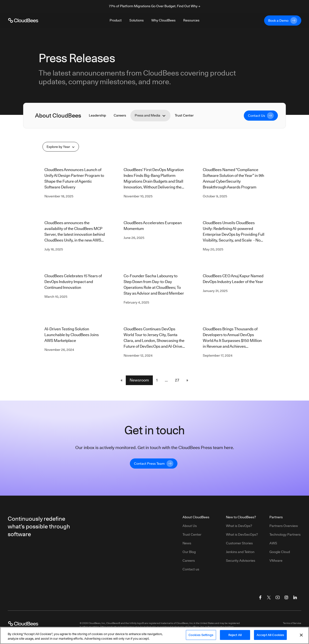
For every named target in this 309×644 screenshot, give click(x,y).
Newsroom (139, 380)
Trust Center (184, 115)
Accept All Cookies (270, 637)
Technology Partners (285, 534)
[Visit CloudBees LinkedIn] (295, 597)
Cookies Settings (201, 637)
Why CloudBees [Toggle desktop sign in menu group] (163, 20)
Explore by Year (61, 147)
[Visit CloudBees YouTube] (278, 597)
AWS (273, 543)
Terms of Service (292, 623)
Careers (120, 115)
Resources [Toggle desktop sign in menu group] (191, 20)
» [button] (187, 380)
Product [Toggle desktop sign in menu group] (116, 20)
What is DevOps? (239, 526)
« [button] (122, 380)
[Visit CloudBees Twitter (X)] (269, 597)
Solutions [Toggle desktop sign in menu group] (137, 20)
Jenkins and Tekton (240, 552)
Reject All (235, 637)
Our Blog (189, 552)
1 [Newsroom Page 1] (157, 380)
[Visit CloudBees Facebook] (260, 597)
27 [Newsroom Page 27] (177, 380)
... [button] (166, 380)
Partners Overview (284, 526)
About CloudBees (58, 115)
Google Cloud (280, 552)
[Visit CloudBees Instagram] (286, 597)
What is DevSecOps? (242, 534)
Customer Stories (239, 543)
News (187, 543)
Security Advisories (241, 561)
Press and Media (150, 116)
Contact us (191, 569)
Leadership (97, 115)
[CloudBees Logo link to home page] (23, 21)
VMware (276, 561)
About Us (190, 526)
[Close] (301, 637)
